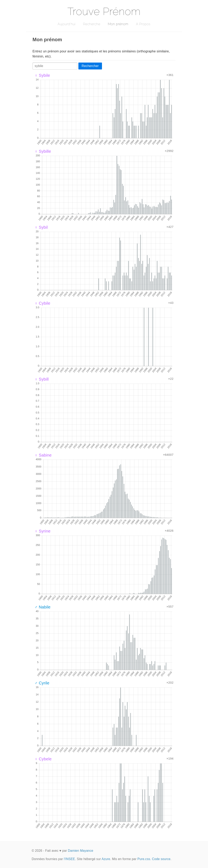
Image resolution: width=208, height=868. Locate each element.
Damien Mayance (81, 851)
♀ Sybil (41, 227)
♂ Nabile (43, 607)
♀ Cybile (42, 303)
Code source (161, 859)
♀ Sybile (42, 75)
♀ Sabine (43, 455)
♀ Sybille (43, 151)
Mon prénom (118, 24)
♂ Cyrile (42, 683)
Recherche (92, 24)
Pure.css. (144, 859)
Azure (106, 859)
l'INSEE (69, 859)
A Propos (143, 24)
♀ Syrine (43, 531)
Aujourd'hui (67, 24)
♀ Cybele (43, 759)
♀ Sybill (42, 379)
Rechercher (90, 66)
